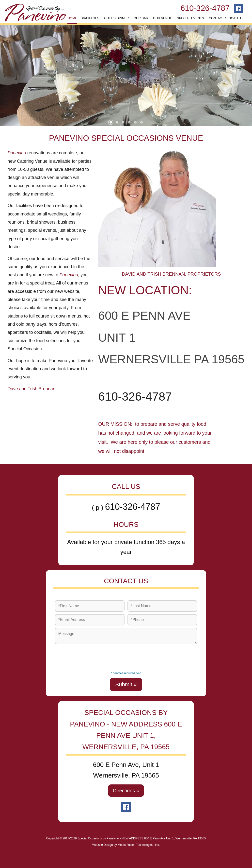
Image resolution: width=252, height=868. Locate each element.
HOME (72, 18)
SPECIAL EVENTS (190, 18)
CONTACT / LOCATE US (227, 18)
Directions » (126, 791)
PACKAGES (91, 18)
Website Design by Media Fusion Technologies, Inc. (126, 845)
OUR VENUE (163, 18)
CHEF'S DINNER (116, 18)
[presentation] (126, 656)
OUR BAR (141, 18)
